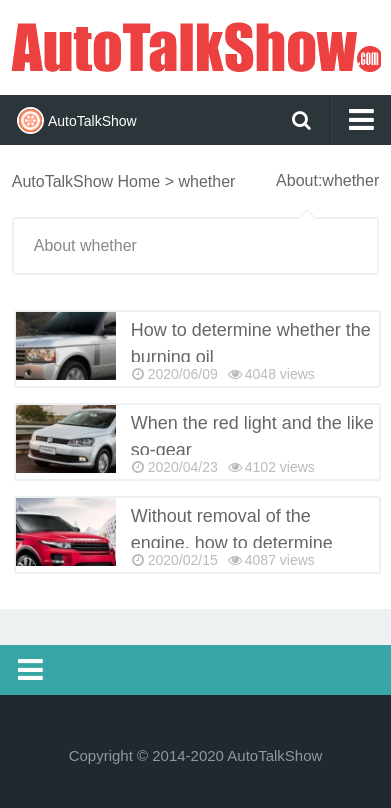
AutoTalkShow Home (86, 181)
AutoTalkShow (195, 45)
